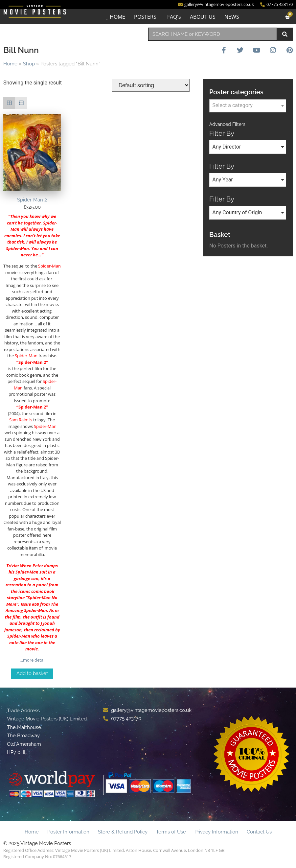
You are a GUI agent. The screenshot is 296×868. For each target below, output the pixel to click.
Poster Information (68, 832)
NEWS (232, 17)
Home (10, 64)
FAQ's (174, 17)
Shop (29, 64)
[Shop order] (151, 85)
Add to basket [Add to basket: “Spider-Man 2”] (32, 673)
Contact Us (259, 832)
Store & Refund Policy (123, 832)
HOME (117, 17)
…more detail (32, 660)
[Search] (285, 34)
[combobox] (213, 34)
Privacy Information (216, 832)
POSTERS (145, 17)
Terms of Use (171, 832)
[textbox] (248, 106)
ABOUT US (203, 17)
